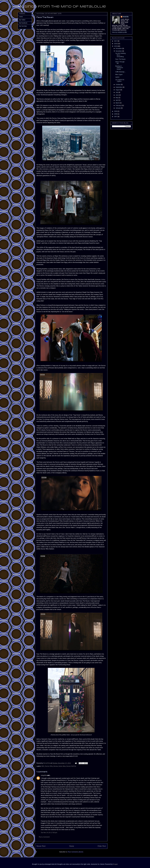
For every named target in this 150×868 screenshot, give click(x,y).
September (119, 87)
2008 (116, 114)
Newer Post (41, 846)
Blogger (115, 864)
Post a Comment (44, 837)
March (118, 103)
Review (56, 766)
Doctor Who (49, 766)
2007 (116, 117)
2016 (116, 44)
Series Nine (62, 766)
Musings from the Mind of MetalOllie (62, 7)
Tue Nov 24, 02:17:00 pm (49, 832)
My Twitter (22, 20)
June (117, 95)
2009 (116, 111)
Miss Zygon (119, 74)
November (119, 51)
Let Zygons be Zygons (120, 80)
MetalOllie (126, 17)
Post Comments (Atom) (76, 852)
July (117, 92)
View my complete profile (119, 32)
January (118, 108)
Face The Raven (120, 59)
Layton (117, 77)
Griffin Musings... (120, 72)
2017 (116, 41)
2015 (116, 46)
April (117, 100)
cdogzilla (44, 775)
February (119, 105)
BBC (43, 766)
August (118, 90)
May (117, 98)
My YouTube (23, 26)
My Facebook (23, 23)
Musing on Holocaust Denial (119, 68)
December (119, 48)
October (118, 84)
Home (72, 846)
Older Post (102, 846)
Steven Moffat (71, 766)
